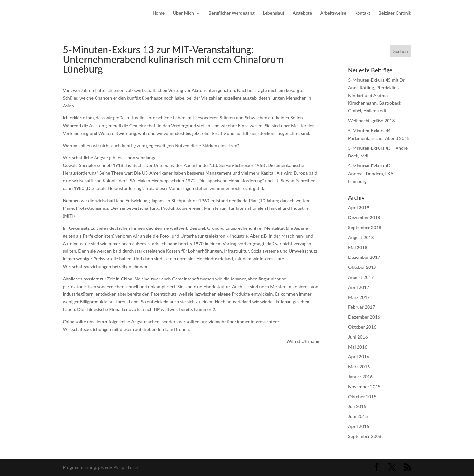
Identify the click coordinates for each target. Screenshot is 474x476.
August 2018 (361, 237)
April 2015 (359, 426)
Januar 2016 (360, 376)
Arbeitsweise (333, 13)
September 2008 (365, 436)
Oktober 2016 (362, 327)
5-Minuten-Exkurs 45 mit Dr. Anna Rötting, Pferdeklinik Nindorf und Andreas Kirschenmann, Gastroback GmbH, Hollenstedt (377, 95)
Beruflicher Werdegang (232, 13)
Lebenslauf (273, 13)
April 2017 (359, 287)
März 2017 (359, 297)
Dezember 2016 (364, 317)
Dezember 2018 (364, 217)
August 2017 (361, 277)
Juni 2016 (358, 337)
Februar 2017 (362, 307)
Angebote (302, 13)
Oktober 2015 (362, 396)
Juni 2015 (358, 416)
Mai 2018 (358, 247)
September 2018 (365, 227)
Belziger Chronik (395, 13)
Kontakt (362, 13)
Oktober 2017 (362, 267)
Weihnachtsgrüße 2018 (372, 121)
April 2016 (359, 356)
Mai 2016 (358, 347)
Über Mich (183, 13)
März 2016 (359, 366)
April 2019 (359, 207)
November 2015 (364, 386)
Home (159, 13)
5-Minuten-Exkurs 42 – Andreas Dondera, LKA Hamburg (371, 173)
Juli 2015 (357, 406)
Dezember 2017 (364, 257)
